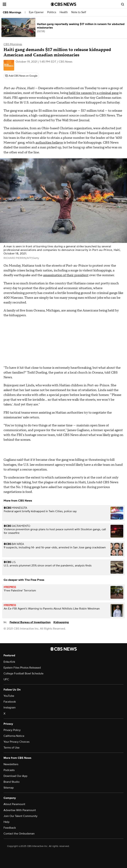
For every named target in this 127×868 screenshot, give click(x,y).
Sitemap (9, 788)
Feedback (10, 828)
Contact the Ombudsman (19, 834)
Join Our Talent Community (20, 816)
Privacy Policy (12, 730)
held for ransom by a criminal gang (94, 93)
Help (6, 822)
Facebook (10, 702)
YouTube (9, 696)
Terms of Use (12, 748)
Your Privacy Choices (16, 742)
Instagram (10, 708)
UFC (6, 679)
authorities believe (49, 143)
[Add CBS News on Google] (21, 76)
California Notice (14, 736)
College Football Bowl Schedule (24, 674)
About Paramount (14, 804)
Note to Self (79, 12)
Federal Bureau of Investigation (30, 622)
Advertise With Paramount (20, 810)
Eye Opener (36, 12)
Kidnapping (61, 622)
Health (64, 12)
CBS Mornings (12, 12)
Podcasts (9, 770)
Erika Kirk (9, 662)
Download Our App (15, 776)
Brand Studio (12, 782)
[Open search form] (123, 4)
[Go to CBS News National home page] (63, 4)
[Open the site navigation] (23, 4)
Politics (52, 12)
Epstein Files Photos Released (22, 668)
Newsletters (11, 764)
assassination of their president (66, 275)
